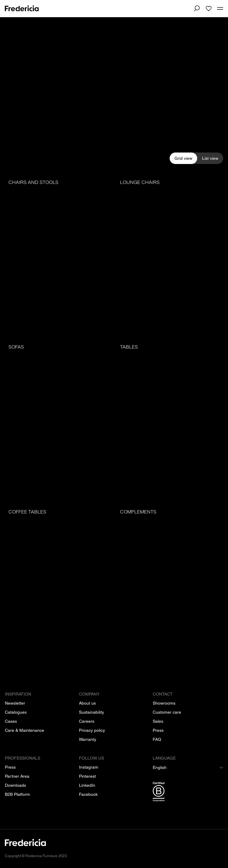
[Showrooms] (164, 703)
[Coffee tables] (58, 586)
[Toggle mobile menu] (220, 9)
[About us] (87, 703)
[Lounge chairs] (170, 256)
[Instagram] (89, 767)
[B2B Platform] (17, 794)
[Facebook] (88, 794)
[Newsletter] (15, 703)
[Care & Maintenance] (24, 730)
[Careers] (87, 721)
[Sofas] (58, 421)
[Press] (158, 730)
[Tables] (170, 421)
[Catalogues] (16, 712)
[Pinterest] (87, 776)
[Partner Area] (17, 776)
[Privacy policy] (92, 730)
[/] (114, 846)
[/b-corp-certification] (188, 793)
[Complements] (170, 586)
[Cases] (11, 721)
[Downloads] (15, 785)
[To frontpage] (22, 8)
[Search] (197, 8)
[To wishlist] (209, 8)
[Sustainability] (91, 712)
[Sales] (158, 721)
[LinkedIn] (87, 785)
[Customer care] (167, 712)
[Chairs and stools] (58, 256)
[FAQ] (157, 739)
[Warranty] (88, 739)
